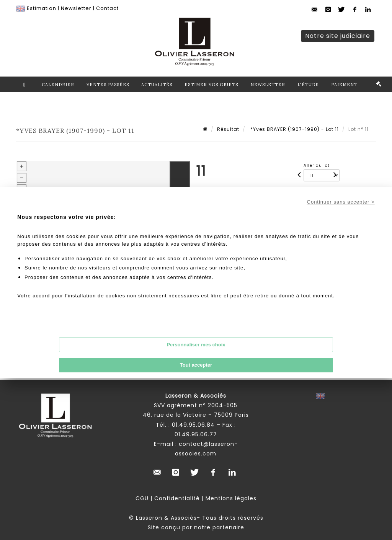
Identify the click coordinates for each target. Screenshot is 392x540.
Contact (107, 8)
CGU (142, 498)
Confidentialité (177, 498)
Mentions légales (231, 498)
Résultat (228, 129)
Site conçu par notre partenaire (196, 527)
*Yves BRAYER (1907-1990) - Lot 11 (294, 129)
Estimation (42, 8)
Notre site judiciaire (338, 36)
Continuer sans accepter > (341, 202)
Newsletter (76, 8)
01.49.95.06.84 (193, 425)
